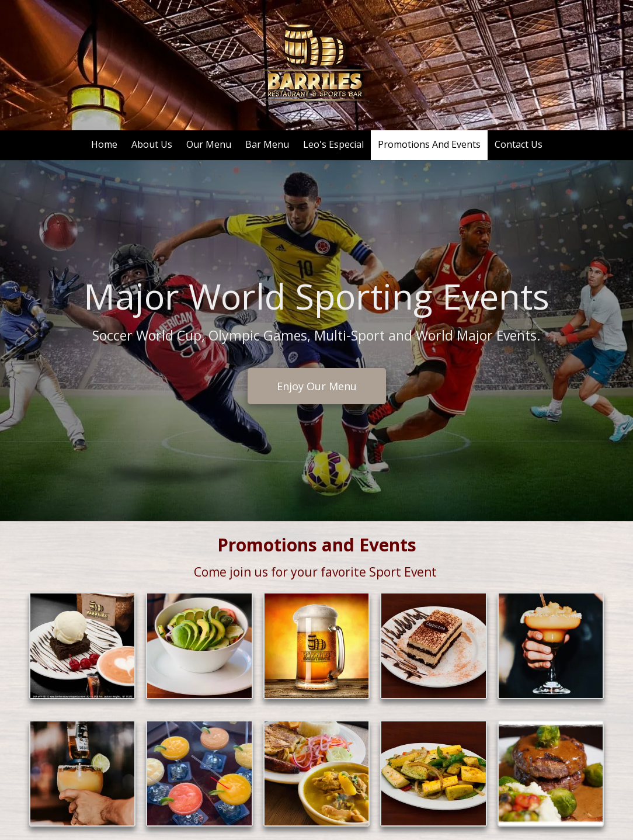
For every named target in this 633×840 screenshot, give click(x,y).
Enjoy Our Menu (316, 385)
